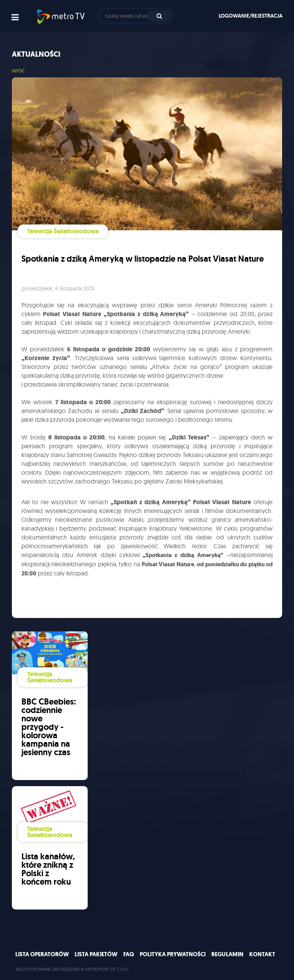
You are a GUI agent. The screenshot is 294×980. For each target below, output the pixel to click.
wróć (18, 70)
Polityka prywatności (173, 954)
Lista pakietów (96, 954)
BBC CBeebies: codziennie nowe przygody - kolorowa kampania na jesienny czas (49, 727)
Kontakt (262, 954)
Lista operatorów (42, 954)
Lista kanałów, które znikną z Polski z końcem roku (48, 869)
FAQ (129, 954)
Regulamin (227, 954)
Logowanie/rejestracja (251, 16)
